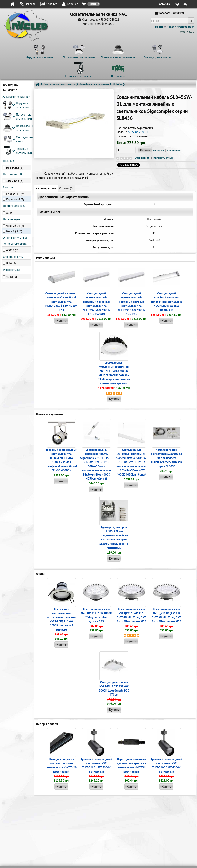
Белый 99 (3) (14, 174)
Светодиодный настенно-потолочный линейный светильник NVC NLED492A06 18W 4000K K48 (61, 302)
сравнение (174, 150)
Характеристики (46, 188)
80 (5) (10, 155)
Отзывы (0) (66, 188)
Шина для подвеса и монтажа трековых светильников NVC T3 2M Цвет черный (61, 765)
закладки (158, 150)
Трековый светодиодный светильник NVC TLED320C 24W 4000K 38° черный (167, 765)
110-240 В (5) (15, 123)
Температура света (14, 186)
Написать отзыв (163, 158)
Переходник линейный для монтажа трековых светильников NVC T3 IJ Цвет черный (131, 765)
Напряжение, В (12, 117)
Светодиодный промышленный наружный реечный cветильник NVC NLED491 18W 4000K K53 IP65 (131, 304)
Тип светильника (15, 181)
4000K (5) (12, 193)
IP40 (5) (11, 206)
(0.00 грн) (171, 13)
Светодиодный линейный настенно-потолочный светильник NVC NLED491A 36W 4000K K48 (167, 302)
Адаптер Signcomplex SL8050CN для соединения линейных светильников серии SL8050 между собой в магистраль (114, 537)
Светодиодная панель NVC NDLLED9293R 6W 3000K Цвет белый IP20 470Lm (114, 688)
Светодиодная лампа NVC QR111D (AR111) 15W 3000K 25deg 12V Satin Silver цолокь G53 (167, 615)
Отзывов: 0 (142, 158)
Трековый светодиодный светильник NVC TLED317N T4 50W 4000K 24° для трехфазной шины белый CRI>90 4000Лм (61, 460)
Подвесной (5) (15, 142)
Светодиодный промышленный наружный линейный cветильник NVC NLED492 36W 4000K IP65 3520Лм (96, 304)
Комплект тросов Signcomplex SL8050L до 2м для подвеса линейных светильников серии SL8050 (167, 458)
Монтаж (8, 130)
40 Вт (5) (11, 219)
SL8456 (117, 84)
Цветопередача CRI (15, 149)
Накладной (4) (15, 137)
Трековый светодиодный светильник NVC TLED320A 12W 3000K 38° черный (96, 765)
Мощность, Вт (11, 213)
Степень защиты (13, 200)
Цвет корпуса (11, 162)
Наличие (8, 104)
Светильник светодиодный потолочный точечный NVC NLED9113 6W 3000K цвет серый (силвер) (62, 619)
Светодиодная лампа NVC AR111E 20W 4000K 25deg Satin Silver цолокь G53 (96, 615)
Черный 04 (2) (15, 169)
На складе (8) (15, 110)
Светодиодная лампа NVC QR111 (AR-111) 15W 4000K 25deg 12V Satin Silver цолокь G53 (131, 615)
